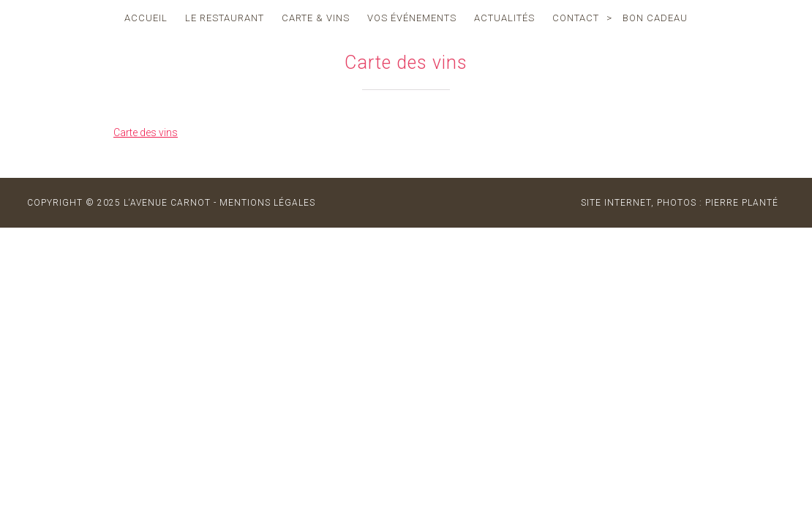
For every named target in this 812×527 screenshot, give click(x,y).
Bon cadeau (655, 18)
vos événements (412, 18)
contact (576, 18)
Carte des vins (146, 132)
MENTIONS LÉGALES (267, 203)
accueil (146, 18)
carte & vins (316, 18)
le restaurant (225, 18)
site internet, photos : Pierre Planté (680, 203)
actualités (504, 18)
